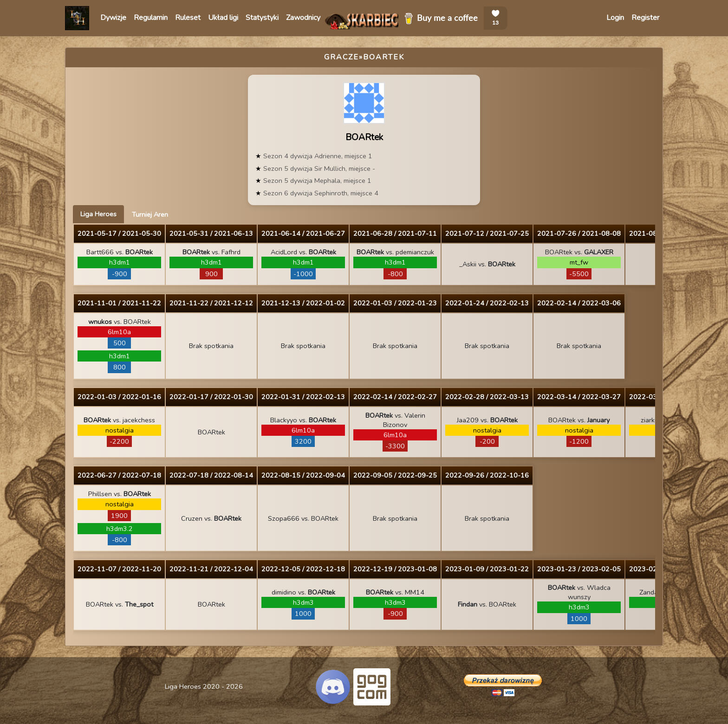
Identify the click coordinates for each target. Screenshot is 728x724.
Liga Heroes (98, 214)
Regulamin (151, 18)
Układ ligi (223, 18)
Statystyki (262, 18)
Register (645, 18)
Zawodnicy (303, 18)
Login (615, 18)
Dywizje (113, 18)
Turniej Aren (150, 214)
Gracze (341, 57)
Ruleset (188, 18)
